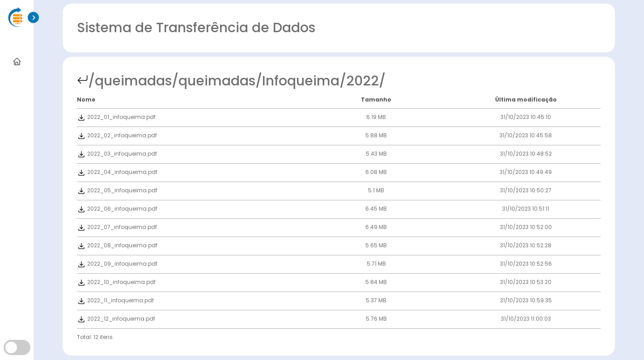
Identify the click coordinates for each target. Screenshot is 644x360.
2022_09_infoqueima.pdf (117, 264)
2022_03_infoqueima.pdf (117, 154)
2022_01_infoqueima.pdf (116, 117)
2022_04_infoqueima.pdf (117, 172)
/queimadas (130, 81)
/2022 (359, 81)
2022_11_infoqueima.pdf (115, 300)
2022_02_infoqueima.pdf (117, 135)
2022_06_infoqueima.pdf (117, 209)
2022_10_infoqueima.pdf (116, 282)
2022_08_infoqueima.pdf (117, 245)
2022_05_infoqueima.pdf (117, 190)
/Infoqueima (297, 81)
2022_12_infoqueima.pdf (116, 319)
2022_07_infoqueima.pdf (117, 227)
